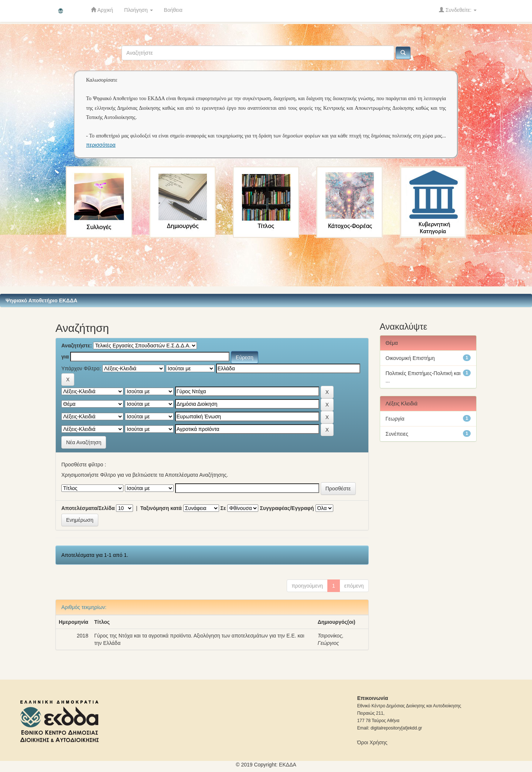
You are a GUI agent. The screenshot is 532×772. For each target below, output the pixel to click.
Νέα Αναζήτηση (84, 442)
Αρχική (102, 10)
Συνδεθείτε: (458, 10)
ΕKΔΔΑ (288, 765)
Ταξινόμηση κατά (161, 508)
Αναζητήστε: (77, 346)
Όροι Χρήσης (372, 742)
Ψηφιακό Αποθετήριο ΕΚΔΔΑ (41, 300)
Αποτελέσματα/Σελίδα (88, 508)
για (65, 357)
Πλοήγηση (139, 10)
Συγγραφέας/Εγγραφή (287, 508)
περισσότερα (101, 145)
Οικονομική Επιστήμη (410, 358)
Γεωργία (395, 419)
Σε (223, 508)
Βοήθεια (173, 10)
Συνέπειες (397, 434)
